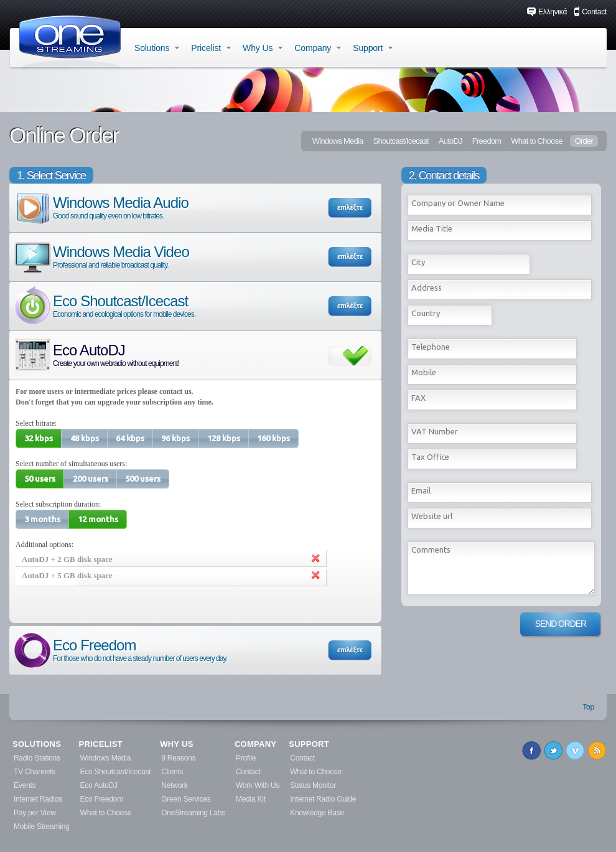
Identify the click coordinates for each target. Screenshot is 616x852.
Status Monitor (313, 785)
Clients (172, 772)
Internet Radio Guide (323, 799)
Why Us (263, 48)
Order (584, 141)
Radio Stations (37, 758)
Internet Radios (38, 799)
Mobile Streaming (42, 826)
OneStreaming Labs (193, 813)
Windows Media (338, 141)
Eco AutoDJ (96, 354)
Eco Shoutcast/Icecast (104, 305)
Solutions (157, 48)
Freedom (487, 141)
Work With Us (258, 785)
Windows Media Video (101, 256)
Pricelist (211, 48)
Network (174, 785)
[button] (39, 438)
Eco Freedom (120, 649)
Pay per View (35, 813)
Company (318, 48)
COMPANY (255, 744)
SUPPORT (309, 744)
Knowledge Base (317, 813)
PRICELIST (101, 744)
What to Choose (536, 141)
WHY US (176, 744)
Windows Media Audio (100, 207)
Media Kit (251, 799)
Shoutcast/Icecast (400, 141)
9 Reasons (178, 758)
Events (25, 785)
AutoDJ (450, 141)
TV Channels (35, 772)
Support (373, 48)
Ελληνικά (547, 12)
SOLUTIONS (37, 744)
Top (588, 707)
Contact (590, 12)
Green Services (186, 799)
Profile (246, 758)
